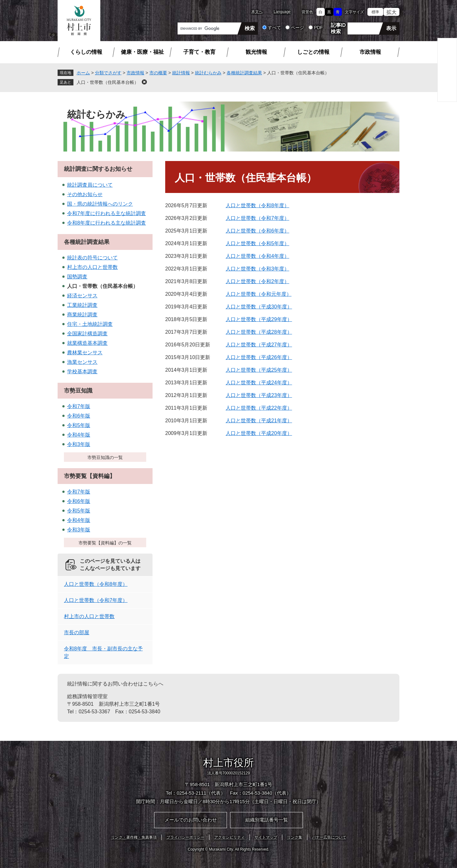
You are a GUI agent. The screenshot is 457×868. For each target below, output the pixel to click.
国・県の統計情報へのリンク (100, 204)
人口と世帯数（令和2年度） (257, 281)
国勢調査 (77, 277)
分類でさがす (108, 73)
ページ (297, 28)
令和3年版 (79, 444)
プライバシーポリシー (185, 837)
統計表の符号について (92, 258)
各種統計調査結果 (244, 73)
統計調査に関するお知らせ (98, 169)
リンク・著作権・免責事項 (134, 837)
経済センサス (82, 296)
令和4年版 (79, 435)
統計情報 (181, 73)
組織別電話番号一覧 (267, 820)
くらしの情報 (86, 52)
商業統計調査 (82, 315)
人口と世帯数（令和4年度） (257, 256)
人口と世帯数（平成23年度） (259, 395)
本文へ (257, 12)
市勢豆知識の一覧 (105, 457)
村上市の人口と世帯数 (92, 267)
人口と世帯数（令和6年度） (257, 231)
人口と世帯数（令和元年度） (259, 294)
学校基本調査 (82, 372)
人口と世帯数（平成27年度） (259, 345)
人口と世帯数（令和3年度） (257, 269)
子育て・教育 (199, 52)
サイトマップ (266, 837)
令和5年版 (79, 425)
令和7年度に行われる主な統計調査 (106, 213)
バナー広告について (329, 837)
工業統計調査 (82, 305)
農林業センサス (85, 353)
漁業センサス (82, 362)
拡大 (391, 12)
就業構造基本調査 (87, 343)
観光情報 (256, 52)
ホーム (83, 73)
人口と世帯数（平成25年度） (259, 370)
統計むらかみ (208, 73)
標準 (375, 12)
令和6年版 (79, 416)
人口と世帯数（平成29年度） (259, 319)
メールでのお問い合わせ (191, 820)
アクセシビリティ (229, 837)
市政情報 (370, 52)
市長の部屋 (77, 632)
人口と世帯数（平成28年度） (259, 332)
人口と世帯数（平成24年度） (259, 383)
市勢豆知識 (78, 391)
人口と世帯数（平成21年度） (259, 421)
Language (282, 12)
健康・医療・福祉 (142, 52)
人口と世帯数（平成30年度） (259, 307)
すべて (274, 28)
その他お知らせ (85, 194)
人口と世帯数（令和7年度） (257, 218)
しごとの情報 (313, 52)
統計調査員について (90, 185)
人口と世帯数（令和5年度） (257, 243)
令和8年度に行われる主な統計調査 (106, 223)
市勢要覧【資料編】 (90, 476)
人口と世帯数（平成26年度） (259, 357)
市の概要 (158, 73)
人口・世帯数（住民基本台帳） (108, 82)
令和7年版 (79, 406)
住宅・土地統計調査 (90, 324)
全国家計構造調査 (87, 334)
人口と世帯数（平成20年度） (259, 433)
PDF (318, 28)
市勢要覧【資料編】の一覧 (105, 543)
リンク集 (295, 837)
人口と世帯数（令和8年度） (257, 205)
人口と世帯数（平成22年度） (259, 408)
